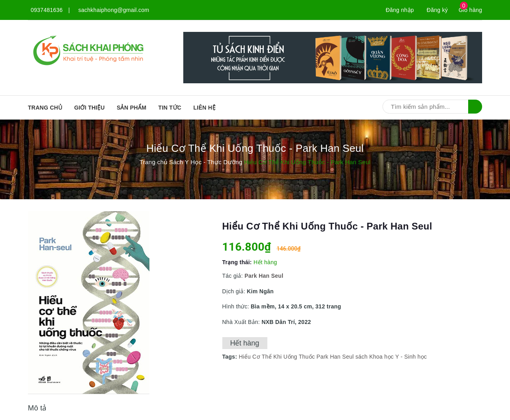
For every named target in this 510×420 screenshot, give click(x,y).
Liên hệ (204, 108)
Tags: (231, 357)
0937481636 (47, 10)
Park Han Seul (335, 357)
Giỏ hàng (470, 10)
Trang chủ (45, 108)
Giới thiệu (89, 108)
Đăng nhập (400, 10)
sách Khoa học (375, 357)
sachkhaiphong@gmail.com (114, 10)
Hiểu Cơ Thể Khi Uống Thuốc (277, 357)
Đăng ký (437, 10)
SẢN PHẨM (131, 108)
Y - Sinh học (411, 357)
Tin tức (170, 108)
